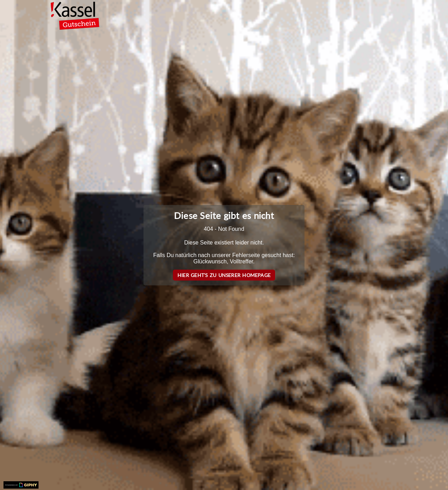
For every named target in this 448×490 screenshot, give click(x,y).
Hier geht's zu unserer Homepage (224, 275)
